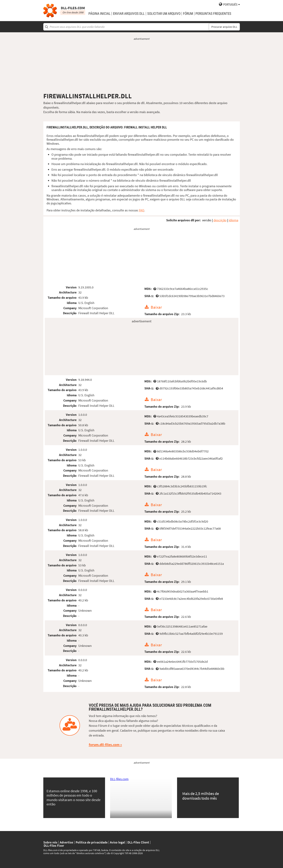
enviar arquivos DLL (129, 14)
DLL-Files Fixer (54, 846)
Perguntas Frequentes (213, 14)
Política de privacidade (92, 842)
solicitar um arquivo (164, 14)
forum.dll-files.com (104, 745)
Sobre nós (50, 842)
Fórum (188, 14)
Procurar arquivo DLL (224, 27)
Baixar (156, 307)
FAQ (141, 210)
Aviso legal (117, 842)
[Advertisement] (142, 66)
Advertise (66, 842)
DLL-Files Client (138, 842)
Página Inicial (99, 14)
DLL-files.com (119, 779)
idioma (234, 220)
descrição (220, 220)
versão (207, 220)
